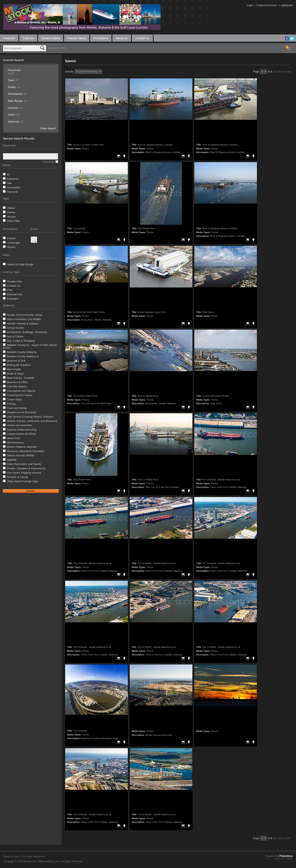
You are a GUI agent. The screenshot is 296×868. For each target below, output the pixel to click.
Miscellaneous (15, 443)
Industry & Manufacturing (22, 430)
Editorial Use (15, 294)
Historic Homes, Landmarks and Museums (32, 421)
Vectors (11, 217)
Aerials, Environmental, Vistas (24, 315)
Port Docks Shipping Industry (24, 473)
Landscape (14, 243)
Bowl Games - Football (21, 378)
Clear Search (48, 128)
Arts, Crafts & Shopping (21, 341)
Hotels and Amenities (20, 425)
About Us (122, 38)
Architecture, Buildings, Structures (27, 332)
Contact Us (142, 38)
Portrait (11, 238)
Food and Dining (17, 408)
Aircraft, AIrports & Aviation (23, 323)
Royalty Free (15, 281)
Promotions (101, 38)
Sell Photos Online (284, 859)
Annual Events (15, 328)
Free (10, 290)
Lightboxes (287, 5)
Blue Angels (14, 369)
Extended (13, 299)
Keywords (13, 179)
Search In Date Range (20, 264)
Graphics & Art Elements (22, 412)
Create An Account (267, 5)
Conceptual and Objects (21, 391)
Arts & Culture (15, 336)
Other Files (14, 221)
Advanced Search (57, 48)
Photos (11, 212)
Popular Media (77, 38)
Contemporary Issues (20, 395)
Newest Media (51, 38)
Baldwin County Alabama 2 (23, 356)
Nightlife (12, 460)
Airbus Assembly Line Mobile (24, 319)
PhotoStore (286, 856)
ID (8, 175)
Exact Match (49, 162)
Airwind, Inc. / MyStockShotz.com (41, 861)
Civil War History (17, 386)
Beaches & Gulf (16, 361)
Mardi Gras (14, 438)
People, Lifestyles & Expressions (26, 468)
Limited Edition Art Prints (22, 434)
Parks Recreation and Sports (24, 464)
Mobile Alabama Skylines (22, 447)
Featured (9, 38)
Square (11, 247)
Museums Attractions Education (26, 451)
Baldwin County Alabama (22, 352)
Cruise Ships (15, 399)
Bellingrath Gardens (19, 365)
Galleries (28, 38)
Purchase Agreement (33, 857)
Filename (12, 192)
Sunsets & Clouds (18, 477)
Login (250, 5)
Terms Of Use (11, 857)
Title (9, 183)
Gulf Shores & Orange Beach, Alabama (30, 417)
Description (14, 187)
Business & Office (17, 382)
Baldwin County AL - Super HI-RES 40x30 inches (30, 346)
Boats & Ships (15, 374)
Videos (11, 208)
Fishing (11, 404)
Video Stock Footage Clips (23, 481)
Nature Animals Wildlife (21, 455)
